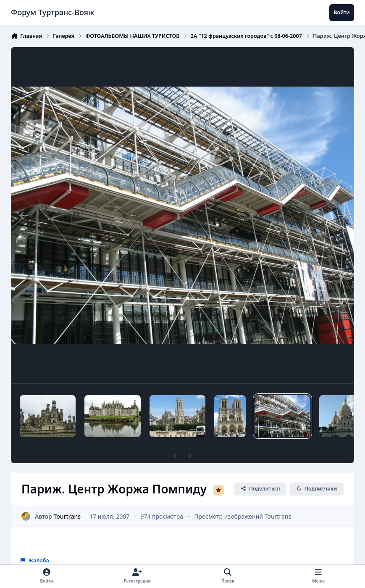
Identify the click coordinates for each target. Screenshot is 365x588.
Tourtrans (67, 516)
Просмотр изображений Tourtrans (243, 516)
